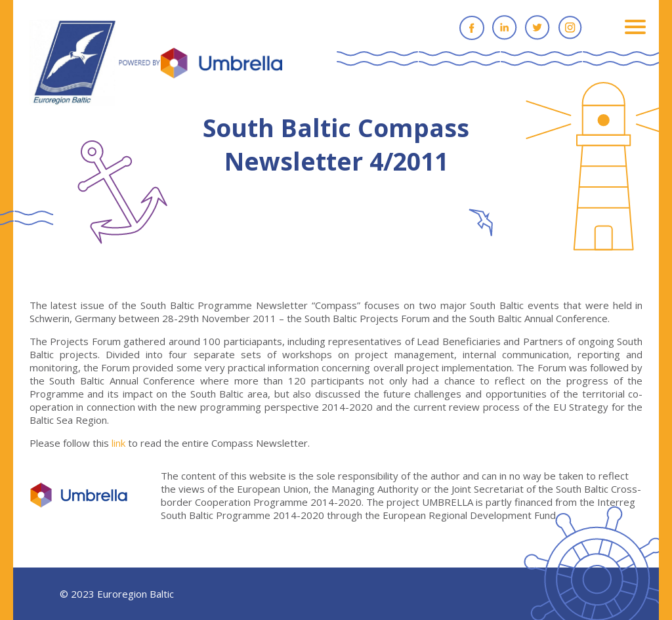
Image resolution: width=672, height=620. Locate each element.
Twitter (537, 28)
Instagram (570, 28)
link (118, 443)
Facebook (472, 28)
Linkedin (505, 28)
